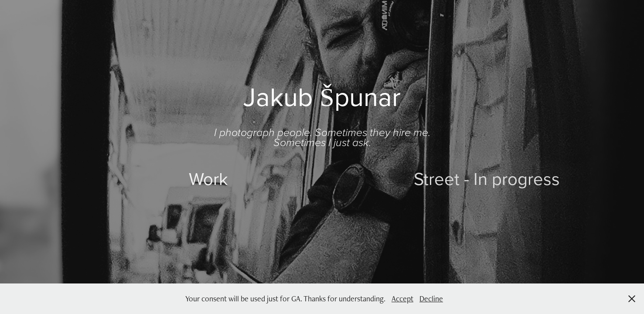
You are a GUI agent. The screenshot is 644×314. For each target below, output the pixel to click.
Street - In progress (487, 178)
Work (208, 178)
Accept (402, 299)
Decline (431, 299)
